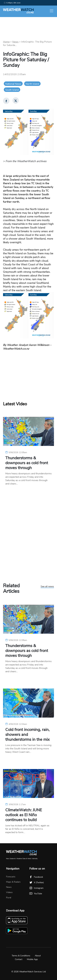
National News (13, 84)
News (15, 42)
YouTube (36, 894)
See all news (47, 587)
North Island (32, 84)
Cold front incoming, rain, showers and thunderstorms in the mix (27, 735)
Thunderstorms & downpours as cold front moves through (27, 463)
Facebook (36, 877)
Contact (19, 959)
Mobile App (32, 959)
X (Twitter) (37, 883)
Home (6, 42)
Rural (9, 898)
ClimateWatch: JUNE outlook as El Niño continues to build (24, 815)
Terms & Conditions (21, 956)
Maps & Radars (13, 882)
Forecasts (11, 877)
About (38, 956)
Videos (9, 892)
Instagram (36, 888)
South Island (12, 90)
